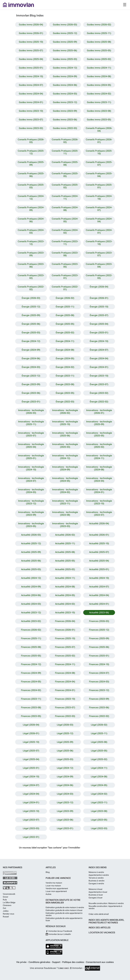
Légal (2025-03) (65, 759)
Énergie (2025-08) (65, 315)
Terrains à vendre (96, 878)
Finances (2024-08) (65, 673)
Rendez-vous (9, 914)
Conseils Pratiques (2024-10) (99, 197)
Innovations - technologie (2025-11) (31, 423)
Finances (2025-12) (99, 630)
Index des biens (98, 867)
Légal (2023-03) (31, 828)
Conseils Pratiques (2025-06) (31, 175)
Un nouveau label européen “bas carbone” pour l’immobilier (50, 848)
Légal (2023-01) (65, 828)
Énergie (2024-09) (31, 350)
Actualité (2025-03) (31, 569)
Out (4, 908)
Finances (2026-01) (65, 630)
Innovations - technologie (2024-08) (99, 468)
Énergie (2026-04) (99, 287)
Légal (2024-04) (31, 794)
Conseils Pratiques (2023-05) (65, 265)
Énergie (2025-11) (65, 307)
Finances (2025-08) (31, 647)
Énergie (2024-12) (31, 341)
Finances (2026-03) (99, 621)
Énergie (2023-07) (99, 384)
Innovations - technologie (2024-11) (99, 457)
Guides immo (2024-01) (31, 102)
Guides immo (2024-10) (31, 76)
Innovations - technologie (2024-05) (65, 480)
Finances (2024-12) (31, 664)
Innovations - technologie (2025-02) (99, 446)
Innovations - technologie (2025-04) (31, 446)
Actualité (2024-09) (31, 587)
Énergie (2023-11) (65, 376)
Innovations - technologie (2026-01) (99, 412)
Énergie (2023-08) (65, 384)
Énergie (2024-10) (99, 341)
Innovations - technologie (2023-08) (65, 513)
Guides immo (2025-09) (65, 42)
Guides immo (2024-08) (99, 76)
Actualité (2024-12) (31, 578)
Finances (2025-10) (65, 638)
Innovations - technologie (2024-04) (99, 480)
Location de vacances (102, 933)
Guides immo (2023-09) (65, 111)
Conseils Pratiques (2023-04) (99, 265)
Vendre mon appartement (57, 888)
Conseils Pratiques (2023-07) (99, 254)
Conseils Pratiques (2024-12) (31, 197)
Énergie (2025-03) (31, 333)
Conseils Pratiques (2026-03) (31, 141)
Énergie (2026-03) (31, 298)
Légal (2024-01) (31, 802)
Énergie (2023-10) (99, 376)
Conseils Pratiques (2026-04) (99, 130)
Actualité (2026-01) (99, 535)
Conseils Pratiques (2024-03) (31, 231)
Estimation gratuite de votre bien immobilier (63, 901)
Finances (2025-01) (99, 656)
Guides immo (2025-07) (31, 50)
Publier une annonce (58, 878)
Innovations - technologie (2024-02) (65, 491)
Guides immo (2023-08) (99, 111)
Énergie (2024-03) (31, 367)
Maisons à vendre (96, 872)
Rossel (6, 917)
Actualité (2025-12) (31, 543)
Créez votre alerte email (99, 914)
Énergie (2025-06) (31, 324)
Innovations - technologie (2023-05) (31, 525)
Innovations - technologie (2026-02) (65, 412)
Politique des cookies (73, 962)
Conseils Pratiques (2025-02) (65, 186)
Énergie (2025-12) (31, 307)
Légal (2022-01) (31, 837)
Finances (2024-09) (31, 673)
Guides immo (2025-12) (65, 33)
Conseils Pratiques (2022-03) (99, 277)
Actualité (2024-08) (65, 587)
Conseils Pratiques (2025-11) (65, 152)
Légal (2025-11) (99, 733)
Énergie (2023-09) (31, 384)
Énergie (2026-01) (99, 298)
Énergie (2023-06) (31, 393)
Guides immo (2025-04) (31, 59)
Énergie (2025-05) (65, 324)
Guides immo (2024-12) (65, 68)
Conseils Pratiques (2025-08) (65, 163)
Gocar (6, 897)
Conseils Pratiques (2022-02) (31, 288)
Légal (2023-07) (31, 820)
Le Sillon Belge (9, 902)
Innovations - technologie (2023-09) (31, 513)
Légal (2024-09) (65, 777)
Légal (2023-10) (31, 811)
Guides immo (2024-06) (65, 85)
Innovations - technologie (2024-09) (65, 468)
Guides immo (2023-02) (31, 128)
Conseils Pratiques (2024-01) (99, 231)
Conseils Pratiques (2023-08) (65, 254)
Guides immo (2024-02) (99, 94)
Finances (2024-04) (65, 682)
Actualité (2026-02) (65, 535)
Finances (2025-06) (99, 647)
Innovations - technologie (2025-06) (65, 434)
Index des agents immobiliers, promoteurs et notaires (106, 921)
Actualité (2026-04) (99, 523)
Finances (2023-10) (65, 699)
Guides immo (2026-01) (31, 33)
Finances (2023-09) (99, 699)
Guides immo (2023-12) (65, 102)
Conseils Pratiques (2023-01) (65, 277)
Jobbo (6, 911)
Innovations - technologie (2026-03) (31, 412)
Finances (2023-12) (99, 690)
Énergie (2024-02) (65, 367)
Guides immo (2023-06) (65, 120)
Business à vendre (96, 881)
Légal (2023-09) (65, 811)
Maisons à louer (96, 889)
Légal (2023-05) (99, 820)
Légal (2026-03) (65, 725)
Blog (48, 872)
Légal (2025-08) (99, 742)
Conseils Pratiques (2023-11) (65, 243)
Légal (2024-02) (99, 794)
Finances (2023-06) (99, 707)
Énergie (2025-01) (99, 333)
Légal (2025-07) (31, 751)
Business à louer (96, 895)
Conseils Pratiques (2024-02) (65, 231)
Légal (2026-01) (31, 733)
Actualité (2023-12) (31, 612)
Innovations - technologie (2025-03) (65, 446)
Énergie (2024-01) (99, 367)
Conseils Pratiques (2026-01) (99, 141)
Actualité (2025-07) (99, 552)
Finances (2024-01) (65, 690)
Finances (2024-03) (99, 682)
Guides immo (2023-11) (99, 102)
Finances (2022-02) (99, 716)
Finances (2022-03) (65, 716)
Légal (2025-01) (31, 768)
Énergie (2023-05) (65, 393)
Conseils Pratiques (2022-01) (65, 288)
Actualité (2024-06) (31, 595)
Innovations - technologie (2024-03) (31, 491)
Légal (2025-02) (99, 759)
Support (56, 962)
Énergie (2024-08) (65, 350)
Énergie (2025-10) (99, 307)
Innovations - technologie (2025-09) (99, 423)
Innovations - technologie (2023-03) (65, 525)
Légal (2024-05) (99, 785)
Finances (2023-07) (65, 707)
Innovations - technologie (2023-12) (31, 502)
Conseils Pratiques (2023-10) (99, 243)
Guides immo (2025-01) (31, 68)
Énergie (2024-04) (99, 358)
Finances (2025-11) (31, 638)
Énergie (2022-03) (65, 402)
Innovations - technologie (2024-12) (65, 457)
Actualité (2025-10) (99, 543)
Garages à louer (96, 898)
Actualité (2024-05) (65, 595)
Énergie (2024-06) (31, 358)
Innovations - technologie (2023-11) (65, 502)
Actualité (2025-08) (65, 552)
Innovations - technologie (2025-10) (65, 423)
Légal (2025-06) (65, 751)
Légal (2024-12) (65, 768)
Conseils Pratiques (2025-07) (99, 163)
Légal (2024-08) (99, 777)
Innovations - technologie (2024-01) (99, 491)
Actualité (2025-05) (65, 561)
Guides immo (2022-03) (65, 128)
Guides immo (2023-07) (31, 120)
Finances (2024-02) (31, 690)
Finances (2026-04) (65, 621)
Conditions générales (40, 962)
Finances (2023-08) (31, 707)
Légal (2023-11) (99, 802)
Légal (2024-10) (31, 777)
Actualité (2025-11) (65, 543)
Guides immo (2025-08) (99, 42)
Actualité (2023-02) (31, 621)
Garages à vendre (96, 883)
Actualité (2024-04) (99, 595)
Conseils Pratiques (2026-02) (65, 141)
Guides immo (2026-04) (31, 25)
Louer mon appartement (56, 891)
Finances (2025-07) (65, 647)
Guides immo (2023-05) (99, 120)
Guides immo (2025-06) (65, 50)
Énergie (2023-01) (31, 402)
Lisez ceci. (64, 968)
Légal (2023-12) (65, 802)
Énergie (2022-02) (99, 402)
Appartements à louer (98, 892)
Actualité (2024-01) (99, 604)
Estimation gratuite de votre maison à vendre (65, 907)
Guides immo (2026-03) (65, 25)
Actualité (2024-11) (65, 578)
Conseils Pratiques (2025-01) (99, 186)
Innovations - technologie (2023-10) (99, 502)
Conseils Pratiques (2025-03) (31, 186)
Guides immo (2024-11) (99, 68)
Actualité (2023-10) (65, 612)
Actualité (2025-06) (31, 561)
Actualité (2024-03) (31, 604)
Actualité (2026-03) (31, 535)
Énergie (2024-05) (65, 358)
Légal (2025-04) (31, 759)
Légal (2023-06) (65, 820)
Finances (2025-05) (31, 656)
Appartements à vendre (99, 875)
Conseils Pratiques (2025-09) (31, 163)
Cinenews (7, 905)
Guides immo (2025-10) (31, 42)
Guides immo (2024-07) (31, 85)
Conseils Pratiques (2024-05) (65, 220)
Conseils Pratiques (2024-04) (99, 220)
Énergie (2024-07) (99, 350)
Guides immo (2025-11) (99, 33)
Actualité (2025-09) (31, 552)
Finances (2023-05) (31, 716)
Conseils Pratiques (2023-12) (31, 243)
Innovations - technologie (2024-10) (31, 468)
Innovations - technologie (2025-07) (31, 434)
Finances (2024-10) (99, 664)
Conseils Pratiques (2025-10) (99, 152)
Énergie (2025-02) (65, 333)
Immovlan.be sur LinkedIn (58, 934)
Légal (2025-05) (99, 751)
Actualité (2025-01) (99, 569)
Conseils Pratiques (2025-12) (31, 152)
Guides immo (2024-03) (65, 94)
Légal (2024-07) (31, 785)
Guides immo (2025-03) (65, 59)
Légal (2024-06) (65, 785)
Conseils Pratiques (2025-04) (99, 175)
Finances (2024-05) (31, 682)
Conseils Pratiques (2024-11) (65, 197)
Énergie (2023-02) (99, 393)
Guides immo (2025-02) (99, 59)
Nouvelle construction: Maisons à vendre (106, 903)
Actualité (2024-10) (99, 578)
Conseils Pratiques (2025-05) (65, 175)
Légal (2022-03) (99, 828)
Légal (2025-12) (65, 733)
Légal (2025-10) (31, 742)
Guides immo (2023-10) (31, 111)
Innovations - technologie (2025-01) (31, 457)
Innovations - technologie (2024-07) (31, 480)
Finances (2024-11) (65, 664)
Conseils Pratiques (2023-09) (31, 254)
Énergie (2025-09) (31, 315)
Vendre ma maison (54, 883)
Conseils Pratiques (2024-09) (31, 209)
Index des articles (100, 928)
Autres (48, 894)
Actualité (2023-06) (99, 612)
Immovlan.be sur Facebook (59, 931)
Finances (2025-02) (65, 656)
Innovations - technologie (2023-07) (99, 513)
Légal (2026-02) (99, 725)
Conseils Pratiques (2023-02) (31, 277)
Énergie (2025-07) (99, 315)
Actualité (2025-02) (65, 569)
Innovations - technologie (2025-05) (99, 434)
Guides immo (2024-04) (31, 94)
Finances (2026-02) (31, 630)
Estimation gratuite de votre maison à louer (64, 910)
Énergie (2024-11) (65, 341)
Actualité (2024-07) (99, 587)
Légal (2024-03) (65, 794)
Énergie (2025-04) (99, 324)
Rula (5, 900)
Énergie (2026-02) (65, 298)
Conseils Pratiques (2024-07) (99, 209)
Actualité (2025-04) (99, 561)
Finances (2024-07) (99, 673)
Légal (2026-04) (31, 725)
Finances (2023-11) (31, 699)
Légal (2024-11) (99, 768)
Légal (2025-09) (65, 742)
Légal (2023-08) (99, 811)
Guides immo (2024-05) (99, 85)
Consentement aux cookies (100, 962)
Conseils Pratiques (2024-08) (65, 209)
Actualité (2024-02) (65, 604)
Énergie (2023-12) (31, 376)
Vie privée (22, 962)
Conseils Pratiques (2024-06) (31, 220)
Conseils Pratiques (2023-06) (31, 265)
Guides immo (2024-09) (65, 76)
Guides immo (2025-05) (99, 50)
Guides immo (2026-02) (99, 25)
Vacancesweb (9, 894)
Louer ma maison (53, 886)
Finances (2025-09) (99, 638)
